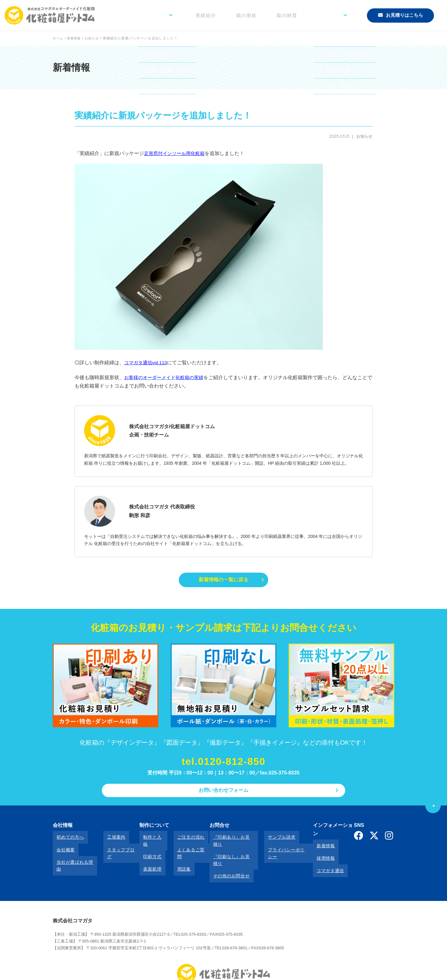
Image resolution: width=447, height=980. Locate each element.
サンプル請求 (268, 840)
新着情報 (314, 840)
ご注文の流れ (179, 840)
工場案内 (109, 840)
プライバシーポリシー (277, 848)
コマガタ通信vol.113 (147, 363)
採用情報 (314, 848)
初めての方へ (66, 840)
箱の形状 (270, 15)
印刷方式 (146, 848)
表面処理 (146, 857)
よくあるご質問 (182, 848)
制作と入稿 (148, 840)
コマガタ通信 (318, 857)
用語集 (173, 857)
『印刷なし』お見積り (225, 848)
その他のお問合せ (221, 857)
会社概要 (62, 848)
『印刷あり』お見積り (225, 840)
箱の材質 (303, 15)
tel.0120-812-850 (223, 764)
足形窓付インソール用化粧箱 (176, 153)
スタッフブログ (116, 848)
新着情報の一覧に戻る (223, 580)
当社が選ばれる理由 (73, 857)
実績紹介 (237, 15)
